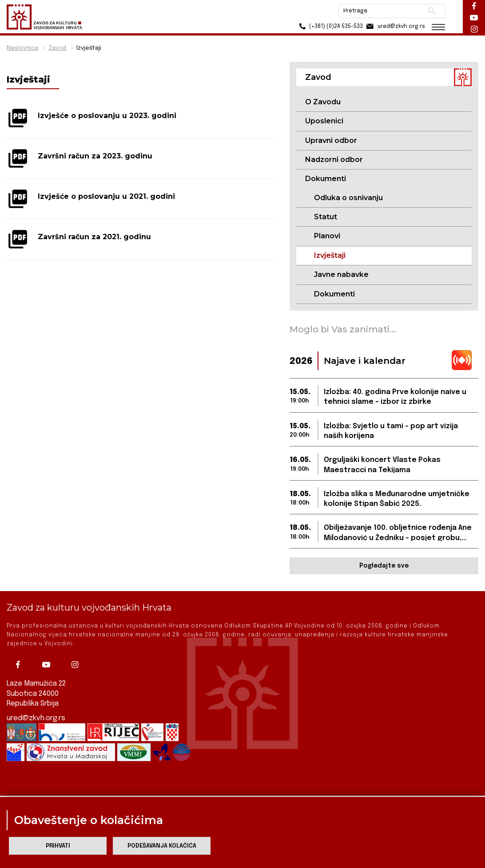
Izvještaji (89, 48)
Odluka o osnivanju (348, 198)
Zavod (57, 48)
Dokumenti (334, 294)
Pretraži (432, 11)
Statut (326, 217)
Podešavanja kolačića (162, 846)
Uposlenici (324, 121)
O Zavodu (323, 102)
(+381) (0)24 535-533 (330, 26)
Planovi (327, 236)
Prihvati (58, 846)
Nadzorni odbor (334, 160)
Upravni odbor (331, 140)
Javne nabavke (341, 274)
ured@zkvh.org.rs (36, 710)
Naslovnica (22, 48)
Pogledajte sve (384, 566)
